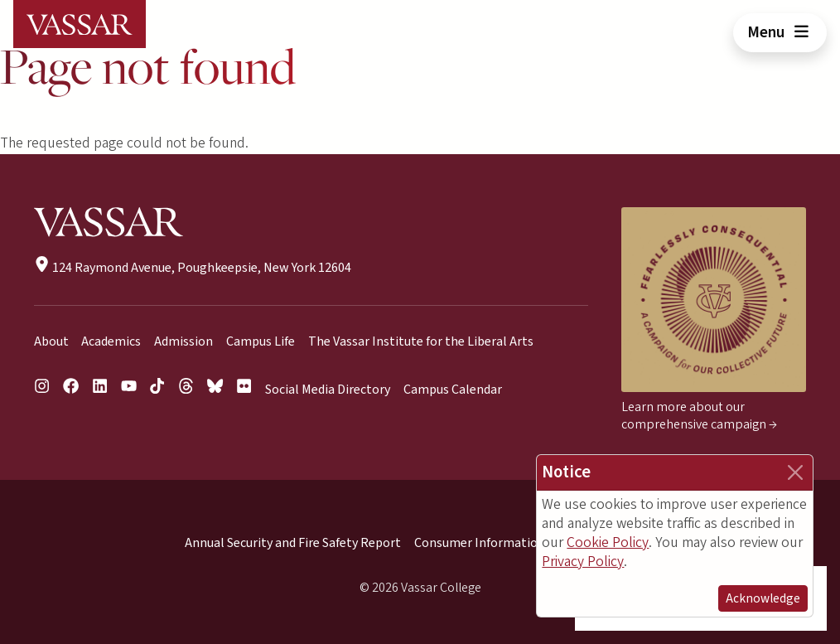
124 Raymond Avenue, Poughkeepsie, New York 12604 (193, 268)
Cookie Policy (608, 542)
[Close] (795, 472)
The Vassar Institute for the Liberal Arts (421, 341)
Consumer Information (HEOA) (502, 543)
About (51, 341)
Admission (183, 341)
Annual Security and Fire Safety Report (293, 543)
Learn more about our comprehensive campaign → (699, 416)
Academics (111, 341)
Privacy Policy (583, 562)
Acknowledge (763, 598)
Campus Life (261, 341)
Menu (780, 32)
